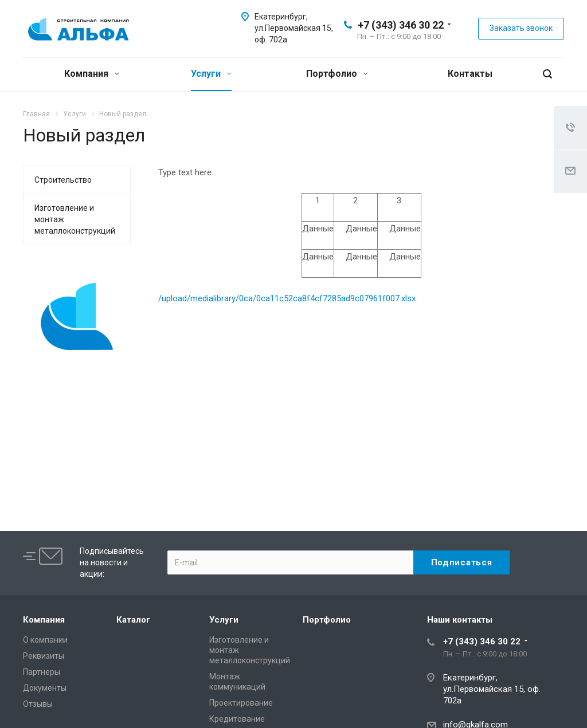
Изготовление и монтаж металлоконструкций (75, 219)
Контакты (470, 74)
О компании (45, 640)
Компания (92, 74)
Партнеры (42, 672)
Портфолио (337, 74)
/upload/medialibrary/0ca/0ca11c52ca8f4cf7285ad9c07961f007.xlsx (287, 298)
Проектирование (241, 703)
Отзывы (38, 704)
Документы (45, 688)
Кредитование (237, 719)
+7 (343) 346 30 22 (401, 25)
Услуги (211, 74)
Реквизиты (44, 656)
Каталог (133, 620)
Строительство (63, 180)
